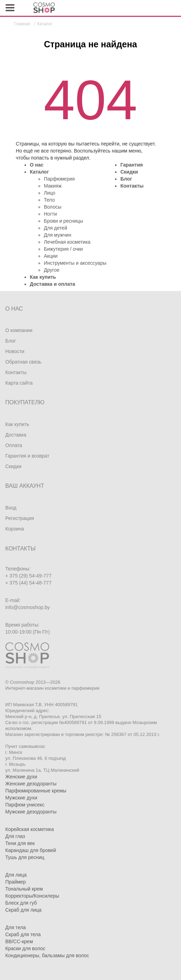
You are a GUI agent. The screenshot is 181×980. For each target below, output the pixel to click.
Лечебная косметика (67, 242)
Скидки (129, 172)
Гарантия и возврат (27, 456)
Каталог (39, 172)
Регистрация (20, 518)
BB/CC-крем (19, 941)
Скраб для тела (23, 934)
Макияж (53, 186)
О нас (37, 165)
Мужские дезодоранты (31, 812)
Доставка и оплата (52, 284)
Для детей (55, 228)
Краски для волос (25, 948)
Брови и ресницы (63, 221)
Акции (51, 256)
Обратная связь (23, 362)
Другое (52, 270)
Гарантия (132, 165)
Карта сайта (19, 383)
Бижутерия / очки (63, 249)
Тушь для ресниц (25, 857)
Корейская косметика (30, 829)
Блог (126, 179)
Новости (15, 351)
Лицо (50, 193)
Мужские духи (21, 798)
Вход (11, 508)
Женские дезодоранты (31, 784)
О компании (19, 330)
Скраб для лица (23, 910)
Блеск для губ (21, 903)
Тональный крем (24, 889)
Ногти (50, 214)
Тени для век (20, 843)
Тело (49, 200)
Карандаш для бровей (31, 850)
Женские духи (21, 777)
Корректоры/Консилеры (32, 896)
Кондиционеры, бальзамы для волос (47, 955)
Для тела (16, 927)
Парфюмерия (59, 179)
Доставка (16, 435)
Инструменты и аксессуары (75, 263)
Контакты (132, 186)
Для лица (16, 875)
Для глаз (15, 836)
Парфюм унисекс (25, 805)
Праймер (16, 882)
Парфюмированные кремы (36, 791)
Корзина (15, 529)
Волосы (53, 207)
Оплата (14, 445)
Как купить (43, 277)
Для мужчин (58, 235)
